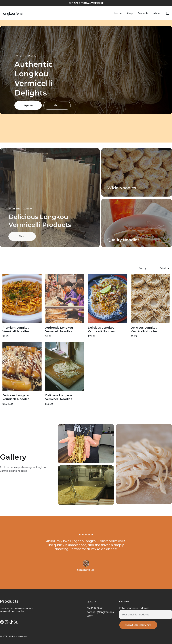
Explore (28, 106)
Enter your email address (134, 611)
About (157, 13)
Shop (130, 13)
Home (118, 13)
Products (143, 13)
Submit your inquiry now (138, 628)
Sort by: (143, 268)
